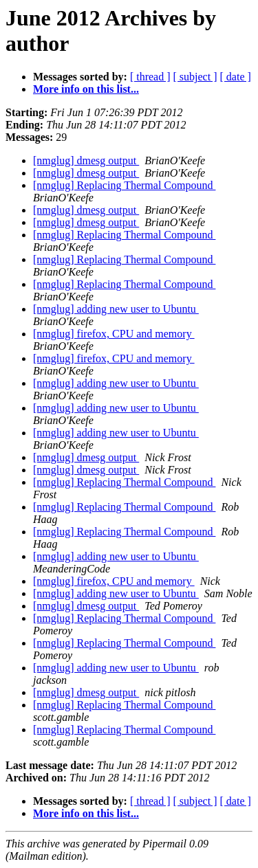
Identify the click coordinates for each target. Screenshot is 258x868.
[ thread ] (150, 77)
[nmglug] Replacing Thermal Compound (124, 185)
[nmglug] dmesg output (86, 160)
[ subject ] (195, 77)
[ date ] (236, 77)
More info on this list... (86, 89)
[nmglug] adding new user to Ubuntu (116, 309)
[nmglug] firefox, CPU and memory (114, 334)
